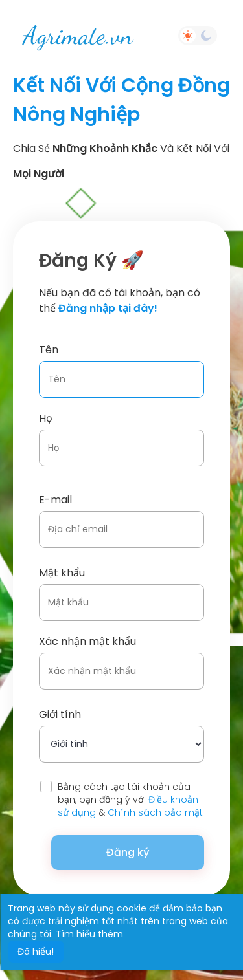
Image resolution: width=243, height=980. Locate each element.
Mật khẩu (62, 573)
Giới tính (60, 714)
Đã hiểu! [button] (36, 952)
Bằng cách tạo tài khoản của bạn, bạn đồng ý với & (130, 800)
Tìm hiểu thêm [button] (89, 934)
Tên (49, 350)
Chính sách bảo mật (155, 812)
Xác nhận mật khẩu (87, 641)
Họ (46, 418)
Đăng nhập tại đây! (108, 308)
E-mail (55, 500)
